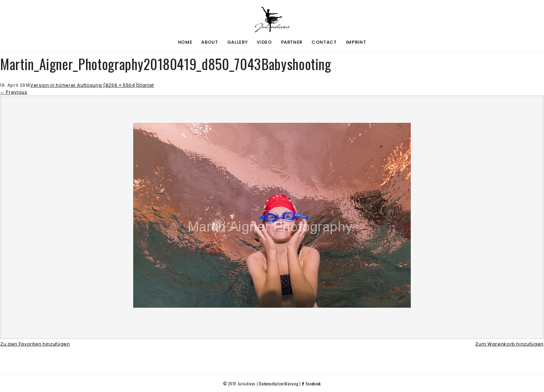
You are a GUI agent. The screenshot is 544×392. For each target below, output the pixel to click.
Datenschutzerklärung (279, 383)
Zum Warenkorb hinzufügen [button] (509, 344)
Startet (146, 85)
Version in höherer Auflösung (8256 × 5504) (84, 85)
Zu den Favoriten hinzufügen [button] (35, 344)
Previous (14, 92)
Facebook (311, 383)
